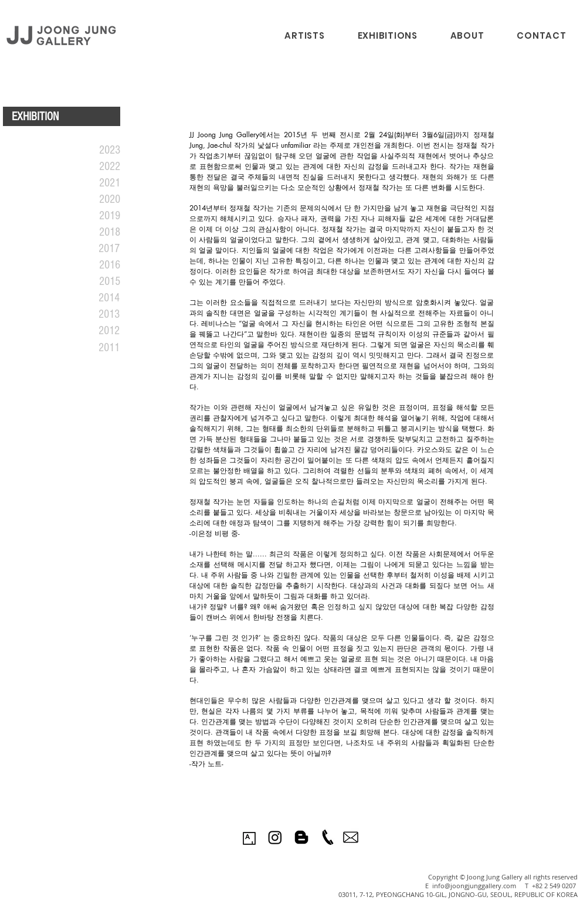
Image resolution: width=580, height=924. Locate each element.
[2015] (95, 281)
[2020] (95, 199)
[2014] (95, 298)
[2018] (95, 232)
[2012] (95, 331)
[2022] (95, 167)
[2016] (95, 265)
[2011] (95, 348)
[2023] (95, 150)
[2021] (95, 183)
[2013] (95, 314)
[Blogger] (301, 837)
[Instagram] (275, 837)
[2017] (95, 249)
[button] (388, 35)
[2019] (95, 216)
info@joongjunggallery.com (474, 886)
